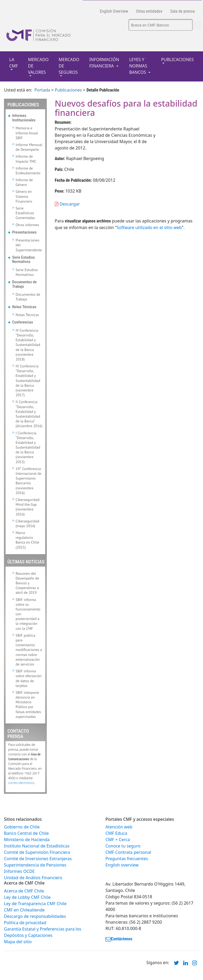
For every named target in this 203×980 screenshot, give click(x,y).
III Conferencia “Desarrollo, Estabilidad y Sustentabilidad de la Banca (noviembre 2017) (28, 380)
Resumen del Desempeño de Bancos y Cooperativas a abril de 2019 (27, 583)
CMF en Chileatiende (24, 910)
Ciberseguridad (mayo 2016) (27, 523)
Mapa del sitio (18, 942)
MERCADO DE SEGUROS (69, 66)
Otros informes (27, 225)
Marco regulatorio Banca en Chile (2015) (27, 540)
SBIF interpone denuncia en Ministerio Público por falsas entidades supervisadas (28, 705)
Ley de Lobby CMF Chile (27, 897)
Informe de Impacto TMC (26, 159)
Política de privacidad (25, 923)
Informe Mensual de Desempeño (29, 147)
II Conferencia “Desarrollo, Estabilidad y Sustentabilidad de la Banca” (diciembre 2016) (29, 414)
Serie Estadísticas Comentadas (25, 213)
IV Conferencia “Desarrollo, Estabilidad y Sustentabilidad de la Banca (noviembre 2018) (28, 345)
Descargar (67, 204)
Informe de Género (24, 182)
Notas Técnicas (27, 315)
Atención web (119, 827)
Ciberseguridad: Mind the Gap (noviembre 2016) (28, 507)
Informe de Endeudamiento (28, 171)
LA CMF (14, 63)
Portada (42, 90)
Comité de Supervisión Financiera (37, 852)
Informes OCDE (19, 871)
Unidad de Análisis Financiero (33, 878)
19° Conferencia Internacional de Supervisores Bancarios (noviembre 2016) (28, 481)
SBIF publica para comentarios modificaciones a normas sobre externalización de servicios (29, 650)
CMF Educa (116, 833)
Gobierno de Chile (22, 827)
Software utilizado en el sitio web (149, 227)
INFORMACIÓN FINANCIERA (104, 63)
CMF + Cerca (118, 840)
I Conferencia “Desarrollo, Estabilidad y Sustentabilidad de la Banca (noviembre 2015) (28, 447)
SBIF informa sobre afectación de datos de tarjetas (29, 678)
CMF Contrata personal (128, 852)
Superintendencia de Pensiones (35, 865)
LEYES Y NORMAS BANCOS (138, 66)
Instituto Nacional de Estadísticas (37, 846)
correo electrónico (21, 783)
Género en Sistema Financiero (24, 196)
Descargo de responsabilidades (35, 916)
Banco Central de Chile (26, 833)
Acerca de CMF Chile (24, 891)
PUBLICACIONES (177, 60)
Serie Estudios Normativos (27, 272)
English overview (122, 865)
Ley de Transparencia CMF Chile (35, 904)
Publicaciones (68, 90)
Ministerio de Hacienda (27, 840)
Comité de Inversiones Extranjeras (38, 859)
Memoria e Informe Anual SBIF (27, 133)
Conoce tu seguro (123, 846)
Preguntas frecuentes (127, 859)
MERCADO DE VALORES (38, 66)
